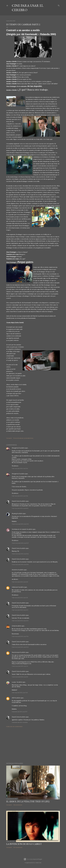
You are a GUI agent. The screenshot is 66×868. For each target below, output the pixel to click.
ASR (13, 698)
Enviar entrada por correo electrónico (23, 438)
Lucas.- (14, 682)
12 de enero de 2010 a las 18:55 (20, 722)
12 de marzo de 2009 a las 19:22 (20, 647)
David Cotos (16, 501)
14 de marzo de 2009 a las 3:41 (20, 666)
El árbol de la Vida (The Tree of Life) (28, 801)
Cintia (14, 626)
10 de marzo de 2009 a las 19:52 (20, 554)
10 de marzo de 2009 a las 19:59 (20, 564)
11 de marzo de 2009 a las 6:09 (20, 582)
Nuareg (14, 514)
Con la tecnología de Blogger (33, 859)
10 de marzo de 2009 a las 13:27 (20, 543)
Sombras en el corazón (19, 529)
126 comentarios (18, 805)
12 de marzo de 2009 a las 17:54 (20, 636)
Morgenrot (15, 448)
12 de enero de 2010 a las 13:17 (20, 712)
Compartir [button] (9, 438)
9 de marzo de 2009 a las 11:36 (20, 496)
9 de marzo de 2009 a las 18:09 (20, 508)
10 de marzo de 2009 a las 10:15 (20, 524)
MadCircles (38, 863)
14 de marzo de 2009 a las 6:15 (20, 677)
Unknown (15, 587)
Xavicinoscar (16, 652)
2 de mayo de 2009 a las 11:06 (20, 693)
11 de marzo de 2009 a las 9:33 (20, 598)
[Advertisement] (33, 745)
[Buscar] (59, 5)
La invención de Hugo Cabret (24, 844)
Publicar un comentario (14, 727)
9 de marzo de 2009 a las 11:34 (20, 468)
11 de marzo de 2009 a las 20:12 (20, 621)
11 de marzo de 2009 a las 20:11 (20, 610)
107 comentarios (18, 847)
